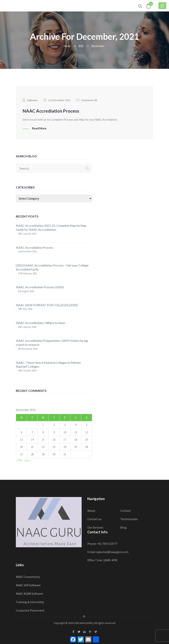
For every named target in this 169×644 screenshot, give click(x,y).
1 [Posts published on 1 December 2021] (43, 425)
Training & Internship (30, 602)
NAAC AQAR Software (29, 593)
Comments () (90, 100)
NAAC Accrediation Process (53, 111)
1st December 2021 (60, 100)
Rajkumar (33, 100)
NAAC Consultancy (28, 577)
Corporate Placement (30, 610)
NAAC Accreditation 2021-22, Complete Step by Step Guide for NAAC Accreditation (51, 227)
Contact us (94, 519)
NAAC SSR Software (28, 585)
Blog (124, 527)
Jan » (28, 460)
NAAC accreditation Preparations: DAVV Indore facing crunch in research (52, 342)
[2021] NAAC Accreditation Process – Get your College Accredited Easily (52, 267)
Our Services (95, 527)
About (91, 510)
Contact (126, 510)
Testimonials (129, 519)
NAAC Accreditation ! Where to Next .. (41, 323)
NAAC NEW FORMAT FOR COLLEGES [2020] (47, 305)
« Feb (19, 460)
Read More (39, 128)
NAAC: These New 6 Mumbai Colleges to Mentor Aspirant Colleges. (48, 364)
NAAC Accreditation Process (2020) (40, 287)
